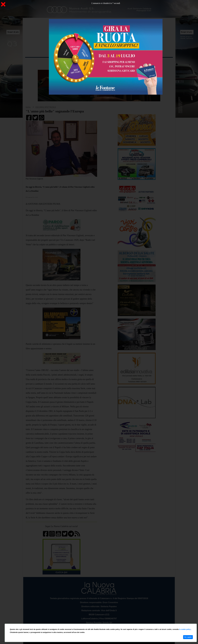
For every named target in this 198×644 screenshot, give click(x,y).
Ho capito (188, 637)
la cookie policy (185, 629)
